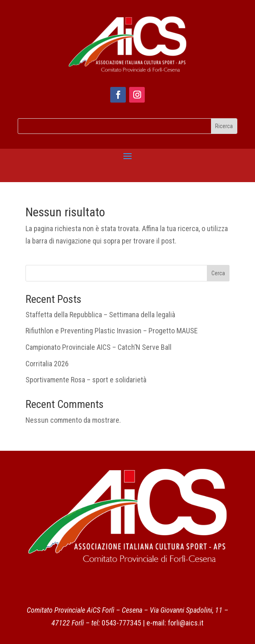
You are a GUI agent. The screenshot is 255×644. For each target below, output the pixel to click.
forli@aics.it (186, 623)
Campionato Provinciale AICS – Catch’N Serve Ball (99, 347)
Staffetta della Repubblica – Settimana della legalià (100, 315)
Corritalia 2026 (47, 364)
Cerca (218, 273)
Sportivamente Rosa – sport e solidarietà (86, 380)
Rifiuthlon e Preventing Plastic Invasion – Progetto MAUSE (112, 331)
